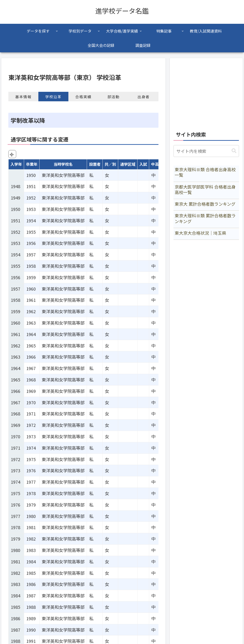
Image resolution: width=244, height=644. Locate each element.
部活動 (114, 97)
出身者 (144, 97)
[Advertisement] (206, 92)
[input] (206, 151)
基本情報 (23, 97)
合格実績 (83, 97)
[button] (234, 151)
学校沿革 (53, 97)
